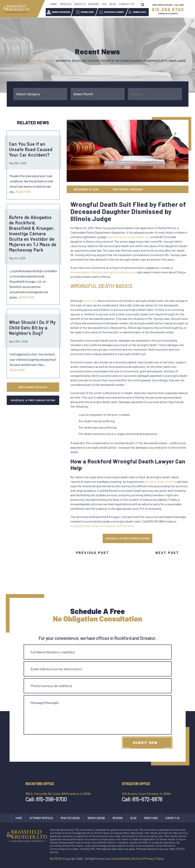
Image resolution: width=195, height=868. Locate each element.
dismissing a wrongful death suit (129, 237)
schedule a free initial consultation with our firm (102, 526)
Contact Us (127, 4)
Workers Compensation (61, 12)
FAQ (104, 4)
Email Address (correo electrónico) (56, 669)
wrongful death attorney (160, 482)
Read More (23, 192)
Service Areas (96, 818)
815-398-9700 (51, 799)
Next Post (167, 553)
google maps (186, 859)
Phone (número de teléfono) (51, 686)
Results (80, 4)
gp (175, 189)
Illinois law (90, 301)
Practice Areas (70, 818)
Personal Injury (87, 12)
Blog (113, 4)
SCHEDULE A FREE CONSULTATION (127, 538)
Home (54, 4)
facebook (170, 859)
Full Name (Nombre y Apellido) (53, 652)
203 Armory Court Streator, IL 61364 (146, 794)
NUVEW (56, 858)
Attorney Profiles (41, 818)
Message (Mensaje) (44, 703)
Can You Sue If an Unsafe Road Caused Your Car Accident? (31, 149)
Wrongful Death (140, 12)
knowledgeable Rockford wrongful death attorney (103, 272)
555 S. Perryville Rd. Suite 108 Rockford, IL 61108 (58, 794)
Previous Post (93, 553)
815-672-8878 (147, 799)
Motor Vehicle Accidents (114, 12)
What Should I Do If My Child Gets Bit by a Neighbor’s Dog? (32, 328)
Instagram (177, 859)
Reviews (94, 4)
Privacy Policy (154, 858)
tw (170, 189)
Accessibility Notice (127, 858)
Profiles (66, 4)
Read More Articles (33, 387)
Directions (151, 818)
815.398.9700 (168, 9)
